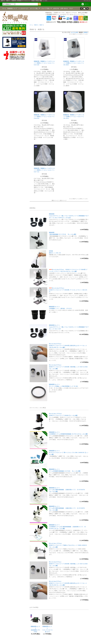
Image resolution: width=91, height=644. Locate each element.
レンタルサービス (23, 9)
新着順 (86, 32)
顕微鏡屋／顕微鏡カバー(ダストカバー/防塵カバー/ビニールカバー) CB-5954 (74, 117)
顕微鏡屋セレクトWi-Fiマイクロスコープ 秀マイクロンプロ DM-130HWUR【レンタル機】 (69, 453)
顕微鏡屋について (12, 9)
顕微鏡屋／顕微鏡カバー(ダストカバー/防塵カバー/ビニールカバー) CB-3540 (44, 63)
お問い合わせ (64, 9)
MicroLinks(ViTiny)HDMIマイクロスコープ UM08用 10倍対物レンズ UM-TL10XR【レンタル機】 (68, 367)
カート (87, 4)
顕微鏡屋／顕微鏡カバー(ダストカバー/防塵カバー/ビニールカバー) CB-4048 (74, 63)
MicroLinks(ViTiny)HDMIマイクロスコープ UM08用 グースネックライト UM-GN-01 (68, 290)
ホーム (4, 9)
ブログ (71, 9)
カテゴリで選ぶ (35, 9)
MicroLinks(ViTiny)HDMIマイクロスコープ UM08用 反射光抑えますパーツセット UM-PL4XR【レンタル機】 (68, 346)
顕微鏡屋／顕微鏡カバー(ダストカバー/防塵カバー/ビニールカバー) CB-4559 (44, 117)
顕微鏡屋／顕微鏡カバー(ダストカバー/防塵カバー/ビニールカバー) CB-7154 (44, 170)
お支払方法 (56, 9)
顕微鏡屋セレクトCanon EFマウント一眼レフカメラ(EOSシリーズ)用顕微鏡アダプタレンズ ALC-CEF (69, 327)
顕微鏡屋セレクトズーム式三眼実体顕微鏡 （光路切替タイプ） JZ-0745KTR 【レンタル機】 (68, 490)
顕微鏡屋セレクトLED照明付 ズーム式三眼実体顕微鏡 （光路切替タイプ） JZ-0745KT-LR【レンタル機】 (68, 527)
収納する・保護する (39, 25)
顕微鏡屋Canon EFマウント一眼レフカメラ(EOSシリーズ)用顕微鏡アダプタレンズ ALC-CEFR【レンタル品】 (69, 216)
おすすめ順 (74, 32)
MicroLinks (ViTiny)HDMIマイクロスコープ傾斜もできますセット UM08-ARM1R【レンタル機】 (68, 545)
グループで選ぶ (47, 9)
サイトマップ (87, 1)
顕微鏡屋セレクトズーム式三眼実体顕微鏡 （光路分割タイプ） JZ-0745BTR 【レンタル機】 (68, 508)
